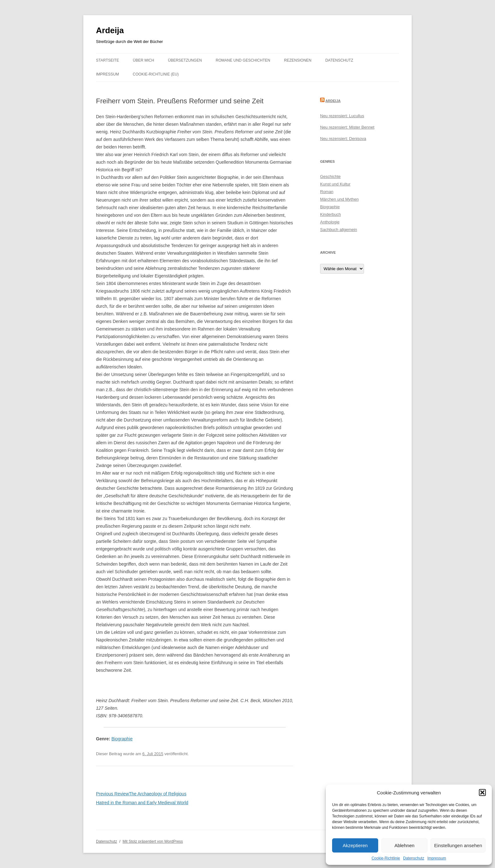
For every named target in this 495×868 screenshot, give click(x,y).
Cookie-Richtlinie (386, 858)
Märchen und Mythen (339, 199)
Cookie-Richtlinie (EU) (156, 74)
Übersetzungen (185, 60)
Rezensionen (298, 60)
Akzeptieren (355, 845)
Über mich (143, 60)
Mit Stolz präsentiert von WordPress (153, 841)
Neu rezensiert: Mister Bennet (347, 127)
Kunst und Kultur (335, 184)
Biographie (122, 739)
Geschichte (330, 176)
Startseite (107, 60)
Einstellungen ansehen (458, 845)
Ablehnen (404, 845)
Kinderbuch (331, 214)
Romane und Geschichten (243, 60)
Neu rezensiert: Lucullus (342, 116)
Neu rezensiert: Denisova (343, 139)
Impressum (437, 858)
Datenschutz (414, 858)
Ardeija (110, 30)
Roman (327, 192)
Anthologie (330, 222)
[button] (482, 792)
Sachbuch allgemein (339, 230)
